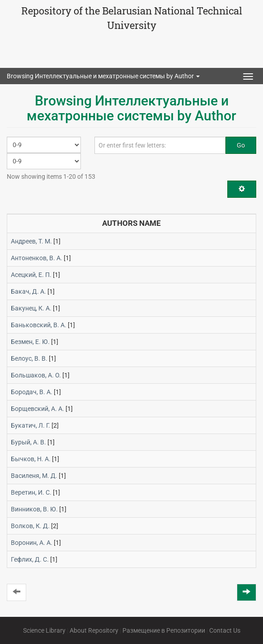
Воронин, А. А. (32, 543)
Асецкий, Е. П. (31, 275)
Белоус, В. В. (29, 358)
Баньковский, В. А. (39, 325)
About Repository (94, 630)
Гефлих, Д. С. (30, 559)
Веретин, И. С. (31, 492)
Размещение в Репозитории (164, 630)
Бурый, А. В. (28, 442)
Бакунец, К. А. (31, 308)
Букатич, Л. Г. (31, 425)
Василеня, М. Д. (34, 476)
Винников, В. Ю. (34, 509)
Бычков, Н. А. (31, 459)
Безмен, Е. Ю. (30, 342)
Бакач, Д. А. (28, 291)
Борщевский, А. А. (38, 409)
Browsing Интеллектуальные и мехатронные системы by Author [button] (103, 76)
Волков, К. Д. (30, 526)
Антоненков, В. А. (37, 258)
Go (241, 145)
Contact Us (225, 630)
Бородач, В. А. (32, 392)
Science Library (44, 630)
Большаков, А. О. (36, 375)
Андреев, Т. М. (31, 241)
